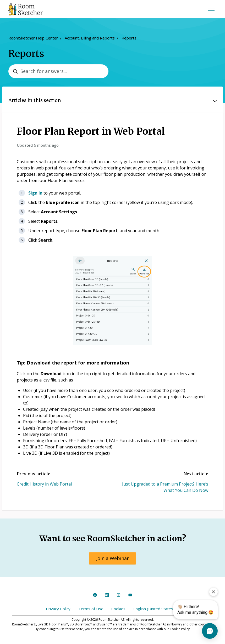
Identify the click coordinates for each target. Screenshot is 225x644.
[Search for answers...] (58, 71)
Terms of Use (91, 609)
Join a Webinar (112, 558)
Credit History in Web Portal (44, 484)
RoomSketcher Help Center (33, 38)
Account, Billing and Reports (90, 38)
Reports (129, 38)
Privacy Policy (58, 609)
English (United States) (156, 609)
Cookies (118, 609)
